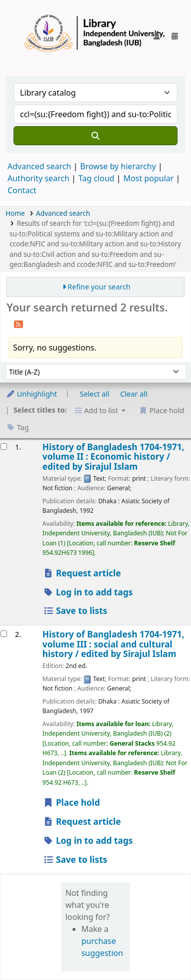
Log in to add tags (88, 592)
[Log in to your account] (156, 36)
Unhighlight (31, 394)
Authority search (38, 178)
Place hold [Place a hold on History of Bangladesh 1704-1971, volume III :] (71, 802)
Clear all (134, 394)
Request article (82, 573)
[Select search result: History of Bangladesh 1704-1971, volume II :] (4, 446)
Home (15, 213)
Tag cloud (96, 178)
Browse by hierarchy (118, 166)
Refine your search (99, 287)
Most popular (149, 178)
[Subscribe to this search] (18, 323)
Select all (95, 394)
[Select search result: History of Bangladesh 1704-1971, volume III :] (4, 634)
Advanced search (39, 166)
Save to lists (75, 611)
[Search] (95, 136)
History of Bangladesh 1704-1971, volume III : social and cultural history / (113, 644)
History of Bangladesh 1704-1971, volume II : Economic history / (113, 457)
